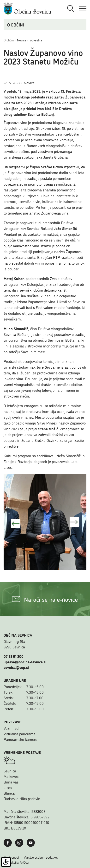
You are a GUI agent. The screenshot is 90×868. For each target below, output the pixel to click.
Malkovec (11, 776)
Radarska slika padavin (22, 798)
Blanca (9, 793)
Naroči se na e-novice (45, 599)
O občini (9, 40)
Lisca (8, 787)
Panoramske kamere (20, 739)
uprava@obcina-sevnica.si (25, 662)
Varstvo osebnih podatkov (41, 857)
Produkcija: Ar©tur (17, 862)
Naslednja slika (74, 522)
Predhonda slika (16, 523)
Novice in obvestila (30, 40)
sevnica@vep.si (16, 667)
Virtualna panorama (20, 734)
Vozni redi (12, 728)
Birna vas (11, 782)
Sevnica (10, 771)
